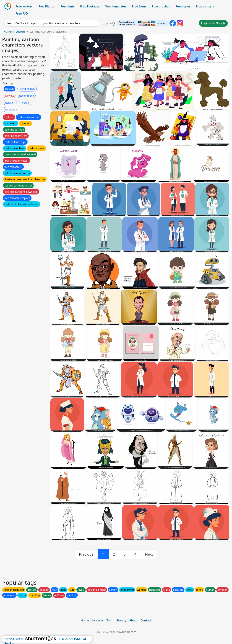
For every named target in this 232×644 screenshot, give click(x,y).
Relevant (10, 103)
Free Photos (46, 6)
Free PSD (22, 13)
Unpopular (11, 109)
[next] (149, 554)
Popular (25, 103)
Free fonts (68, 6)
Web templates (116, 6)
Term (110, 620)
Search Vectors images (22, 23)
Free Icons (139, 6)
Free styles (183, 6)
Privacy (121, 620)
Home (8, 32)
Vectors (20, 32)
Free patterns (205, 6)
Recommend (27, 96)
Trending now (27, 89)
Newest (10, 96)
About (133, 620)
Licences (98, 620)
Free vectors (24, 6)
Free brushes (161, 6)
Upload (109, 23)
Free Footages (90, 6)
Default (9, 89)
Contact (146, 620)
